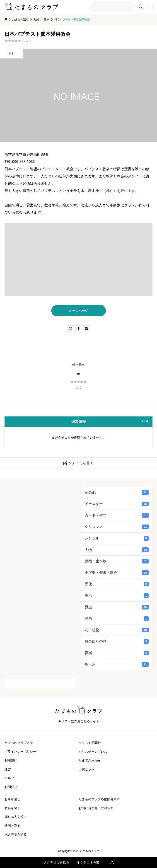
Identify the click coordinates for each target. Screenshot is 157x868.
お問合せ (11, 787)
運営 (8, 769)
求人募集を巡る (16, 834)
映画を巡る (12, 826)
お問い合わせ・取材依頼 (96, 808)
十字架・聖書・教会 (117, 573)
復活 (117, 596)
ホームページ (79, 311)
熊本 (11, 54)
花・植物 (117, 630)
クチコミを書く (89, 862)
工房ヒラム (87, 769)
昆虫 (117, 607)
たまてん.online (90, 760)
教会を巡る (12, 808)
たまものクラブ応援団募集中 (99, 799)
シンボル (117, 538)
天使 (117, 584)
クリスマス (117, 527)
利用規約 (11, 760)
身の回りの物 (117, 641)
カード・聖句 (117, 515)
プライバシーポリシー (20, 752)
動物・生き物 (117, 561)
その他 (117, 492)
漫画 (117, 619)
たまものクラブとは (19, 743)
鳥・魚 (117, 664)
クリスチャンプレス (93, 752)
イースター (117, 504)
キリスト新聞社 (90, 743)
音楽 (117, 653)
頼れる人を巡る (16, 817)
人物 (117, 550)
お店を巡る (12, 799)
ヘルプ (9, 778)
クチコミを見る (56, 862)
